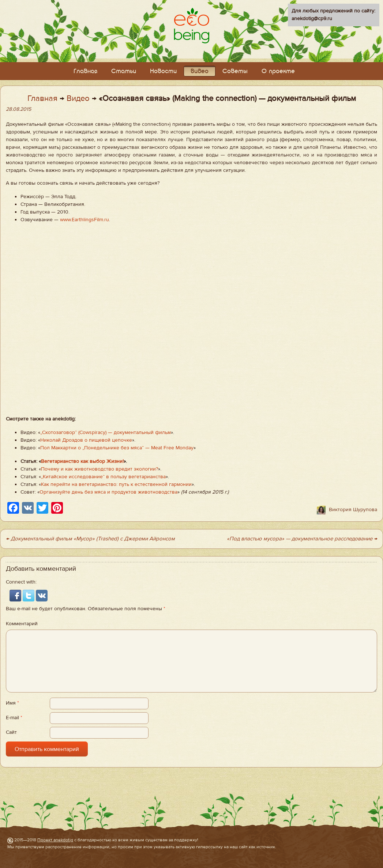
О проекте (278, 71)
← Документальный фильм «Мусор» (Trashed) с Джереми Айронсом (90, 539)
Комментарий (22, 624)
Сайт (11, 732)
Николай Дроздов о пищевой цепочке (86, 440)
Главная (85, 71)
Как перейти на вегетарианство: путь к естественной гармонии (116, 484)
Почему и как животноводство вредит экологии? (99, 469)
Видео (200, 71)
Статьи (124, 71)
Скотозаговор (59, 433)
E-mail (14, 718)
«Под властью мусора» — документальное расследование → (302, 539)
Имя (12, 703)
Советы (235, 71)
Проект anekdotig (55, 840)
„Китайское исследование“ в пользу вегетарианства (103, 477)
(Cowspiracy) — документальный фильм (124, 433)
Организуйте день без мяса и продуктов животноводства (108, 492)
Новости (163, 71)
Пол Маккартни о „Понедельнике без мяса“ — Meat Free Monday (117, 448)
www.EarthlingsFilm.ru (85, 220)
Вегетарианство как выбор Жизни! (82, 461)
